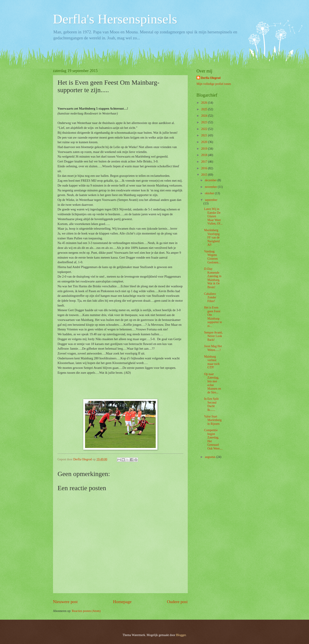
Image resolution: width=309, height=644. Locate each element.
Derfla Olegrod (211, 78)
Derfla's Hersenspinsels (115, 19)
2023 (205, 122)
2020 (205, 142)
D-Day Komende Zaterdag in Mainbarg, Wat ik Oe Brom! (213, 278)
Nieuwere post (65, 602)
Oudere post (177, 602)
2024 (205, 116)
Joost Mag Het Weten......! (213, 348)
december (211, 180)
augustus (210, 457)
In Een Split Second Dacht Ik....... (211, 404)
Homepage (122, 602)
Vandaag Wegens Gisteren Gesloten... (212, 257)
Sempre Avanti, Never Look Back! (213, 336)
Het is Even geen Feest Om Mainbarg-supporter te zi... (213, 317)
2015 (205, 175)
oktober (210, 193)
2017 (205, 162)
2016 (205, 168)
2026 (205, 103)
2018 (205, 155)
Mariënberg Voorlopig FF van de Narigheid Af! (212, 237)
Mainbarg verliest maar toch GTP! (212, 362)
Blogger (181, 635)
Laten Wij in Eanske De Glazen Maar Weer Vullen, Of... (213, 216)
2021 (205, 135)
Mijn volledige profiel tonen (214, 84)
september (211, 200)
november (211, 187)
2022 (205, 129)
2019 (205, 149)
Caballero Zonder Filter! (210, 297)
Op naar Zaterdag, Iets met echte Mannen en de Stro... (213, 383)
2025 (205, 109)
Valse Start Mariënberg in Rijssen (213, 420)
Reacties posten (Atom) (86, 611)
